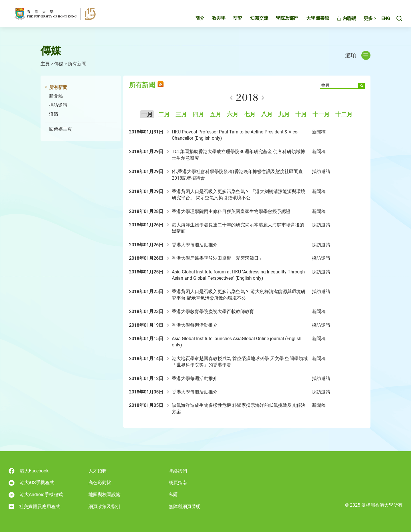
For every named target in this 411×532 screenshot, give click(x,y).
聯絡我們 (178, 471)
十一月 (321, 114)
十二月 (344, 114)
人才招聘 (98, 471)
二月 (164, 114)
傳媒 (59, 64)
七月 (250, 114)
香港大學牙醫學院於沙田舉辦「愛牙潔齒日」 (217, 258)
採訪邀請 (58, 105)
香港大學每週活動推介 (195, 245)
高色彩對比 (100, 483)
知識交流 (253, 19)
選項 (358, 55)
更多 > (364, 19)
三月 (181, 114)
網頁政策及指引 (104, 506)
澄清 (54, 114)
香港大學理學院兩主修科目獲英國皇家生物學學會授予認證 (231, 211)
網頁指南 (178, 483)
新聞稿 (56, 96)
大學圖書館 (312, 19)
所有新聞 (58, 87)
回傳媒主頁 (61, 129)
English (383, 19)
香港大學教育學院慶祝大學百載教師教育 (213, 311)
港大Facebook (29, 471)
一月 (147, 114)
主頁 (45, 64)
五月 (215, 114)
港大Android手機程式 (36, 495)
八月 (267, 114)
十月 (301, 114)
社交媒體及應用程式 (34, 507)
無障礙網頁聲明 (185, 506)
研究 (232, 19)
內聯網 (341, 19)
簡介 (194, 19)
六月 (233, 114)
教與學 (213, 19)
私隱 (173, 495)
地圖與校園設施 (104, 495)
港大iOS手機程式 (31, 483)
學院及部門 (281, 19)
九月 (284, 114)
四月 (198, 114)
